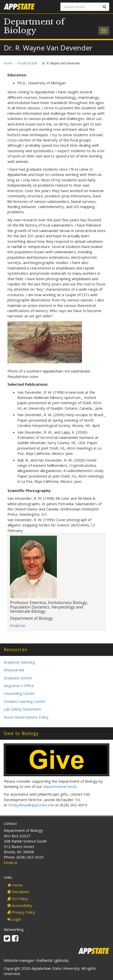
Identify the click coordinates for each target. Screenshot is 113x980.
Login (14, 919)
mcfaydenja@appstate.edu (31, 805)
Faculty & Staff (27, 63)
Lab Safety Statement (22, 709)
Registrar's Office (19, 686)
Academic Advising (19, 662)
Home (8, 63)
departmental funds (60, 786)
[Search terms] (80, 7)
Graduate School (18, 678)
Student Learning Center (25, 701)
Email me (18, 625)
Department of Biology (34, 26)
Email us (11, 862)
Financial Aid (14, 670)
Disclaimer (19, 892)
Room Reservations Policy (26, 717)
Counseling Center (19, 693)
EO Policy (18, 899)
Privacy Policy (21, 912)
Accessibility (20, 905)
